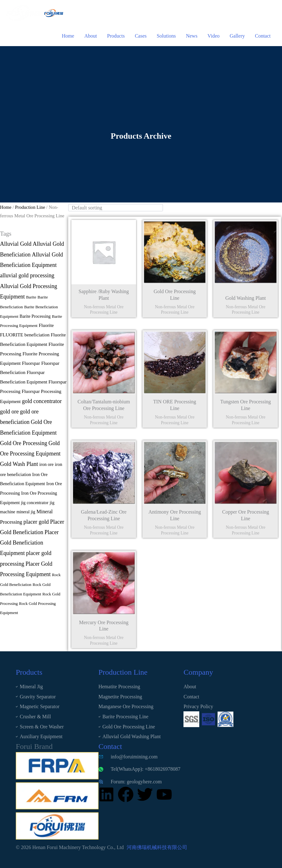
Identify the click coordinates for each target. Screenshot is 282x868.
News (192, 36)
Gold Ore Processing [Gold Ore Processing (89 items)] (24, 443)
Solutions (166, 36)
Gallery (237, 36)
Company (198, 672)
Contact (263, 36)
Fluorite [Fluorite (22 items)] (46, 325)
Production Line (30, 207)
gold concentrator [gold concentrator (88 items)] (42, 401)
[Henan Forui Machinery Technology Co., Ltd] (25, 12)
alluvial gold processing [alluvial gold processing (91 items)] (27, 275)
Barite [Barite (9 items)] (31, 297)
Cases (141, 36)
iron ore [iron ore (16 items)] (46, 464)
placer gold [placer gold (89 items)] (36, 522)
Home (68, 36)
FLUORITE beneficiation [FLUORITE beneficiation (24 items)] (25, 335)
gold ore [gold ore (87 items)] (9, 412)
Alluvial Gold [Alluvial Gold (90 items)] (16, 244)
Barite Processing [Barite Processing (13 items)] (35, 316)
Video (213, 36)
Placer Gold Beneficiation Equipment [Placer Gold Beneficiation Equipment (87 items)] (29, 543)
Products (116, 36)
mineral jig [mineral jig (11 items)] (26, 512)
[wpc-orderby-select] (116, 208)
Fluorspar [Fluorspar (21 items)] (31, 363)
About (91, 36)
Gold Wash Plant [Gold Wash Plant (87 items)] (19, 464)
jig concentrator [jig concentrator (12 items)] (35, 503)
